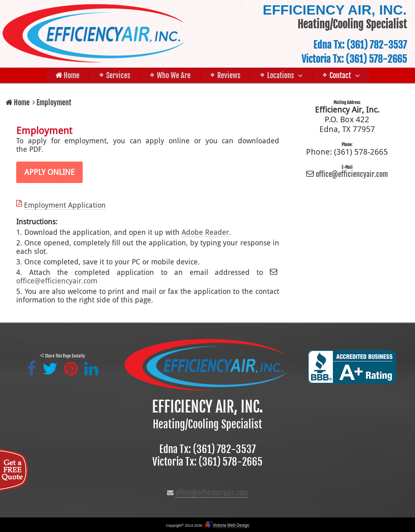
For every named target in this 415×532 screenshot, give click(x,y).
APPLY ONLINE (49, 172)
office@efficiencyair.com (57, 281)
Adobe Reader (205, 232)
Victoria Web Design (231, 525)
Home (18, 102)
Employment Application (65, 205)
